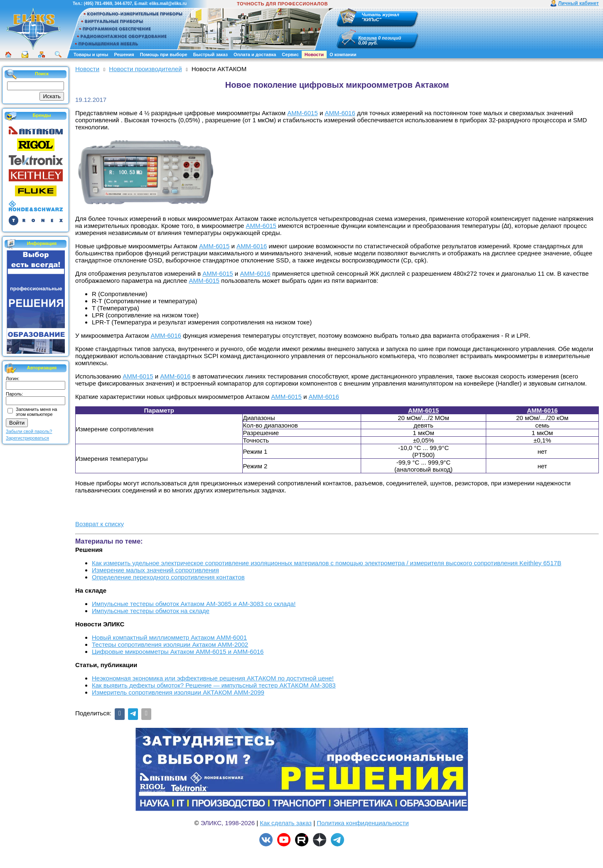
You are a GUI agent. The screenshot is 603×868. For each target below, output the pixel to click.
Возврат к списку (100, 524)
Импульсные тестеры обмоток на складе (151, 611)
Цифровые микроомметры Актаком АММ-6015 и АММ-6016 (178, 652)
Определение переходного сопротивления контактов (168, 577)
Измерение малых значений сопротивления (155, 570)
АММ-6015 (302, 113)
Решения (124, 54)
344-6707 (123, 4)
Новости (314, 54)
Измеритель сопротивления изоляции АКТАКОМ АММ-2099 (178, 692)
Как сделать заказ (286, 823)
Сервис (290, 54)
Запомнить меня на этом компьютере (36, 412)
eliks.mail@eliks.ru (168, 4)
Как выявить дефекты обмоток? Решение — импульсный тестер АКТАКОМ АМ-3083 (214, 685)
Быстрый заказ (210, 54)
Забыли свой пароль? (29, 431)
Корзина (368, 38)
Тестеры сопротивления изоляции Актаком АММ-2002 (170, 644)
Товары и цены (91, 54)
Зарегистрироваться (27, 438)
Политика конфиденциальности (363, 823)
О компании (343, 54)
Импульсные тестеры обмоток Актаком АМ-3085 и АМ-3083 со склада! (194, 604)
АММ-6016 (340, 113)
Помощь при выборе (164, 54)
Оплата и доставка (255, 54)
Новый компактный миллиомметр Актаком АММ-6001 (169, 637)
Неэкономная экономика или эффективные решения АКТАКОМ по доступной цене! (213, 678)
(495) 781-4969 (98, 4)
